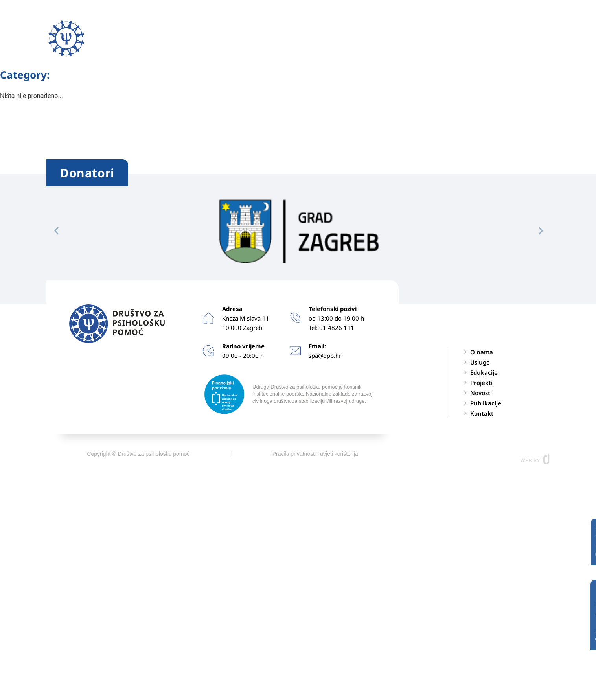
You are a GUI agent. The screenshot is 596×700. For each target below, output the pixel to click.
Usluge (232, 39)
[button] (543, 38)
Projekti (334, 39)
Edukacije (285, 39)
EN (510, 39)
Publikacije (426, 39)
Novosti (375, 39)
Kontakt (476, 39)
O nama (182, 39)
